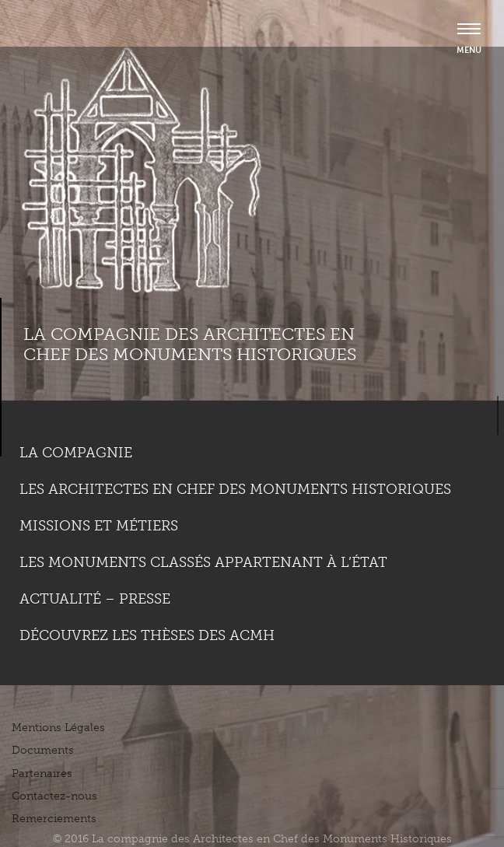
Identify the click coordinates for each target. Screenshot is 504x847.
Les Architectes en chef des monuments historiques (235, 489)
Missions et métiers (99, 526)
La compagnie (76, 453)
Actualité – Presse (95, 599)
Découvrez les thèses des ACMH (147, 635)
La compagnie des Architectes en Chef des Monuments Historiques (190, 344)
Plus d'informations (82, 793)
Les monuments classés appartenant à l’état (203, 562)
